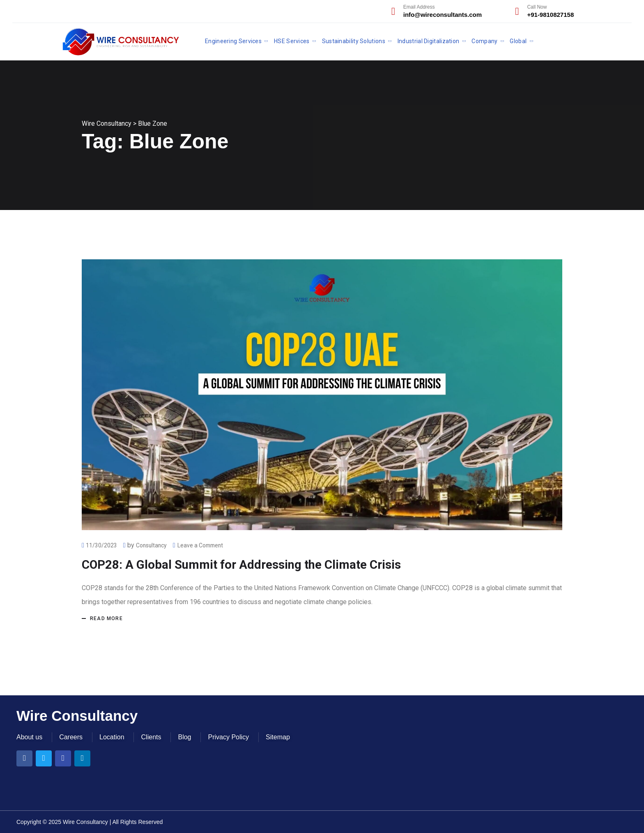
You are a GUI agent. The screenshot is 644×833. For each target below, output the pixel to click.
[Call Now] (517, 11)
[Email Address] (393, 11)
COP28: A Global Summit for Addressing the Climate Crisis (245, 564)
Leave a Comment (202, 545)
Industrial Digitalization (429, 41)
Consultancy (152, 545)
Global (518, 41)
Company (484, 41)
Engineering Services (233, 41)
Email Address (419, 7)
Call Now (537, 7)
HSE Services (292, 41)
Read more (106, 618)
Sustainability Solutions (354, 41)
